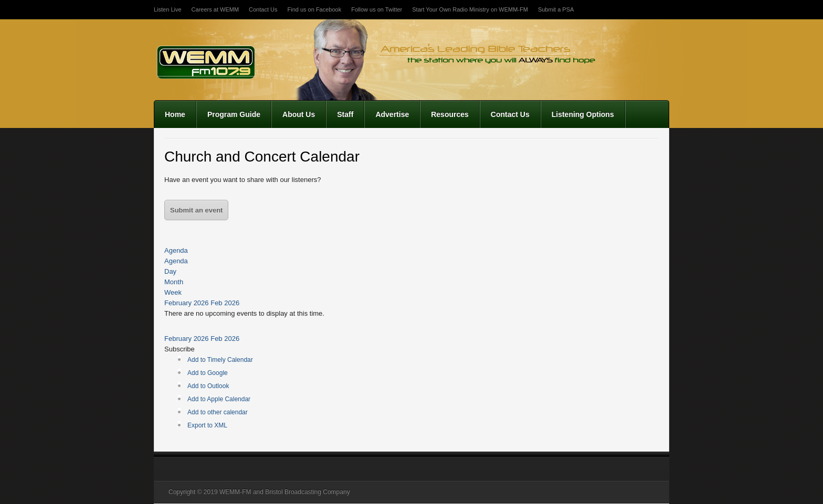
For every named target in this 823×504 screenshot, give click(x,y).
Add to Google (208, 373)
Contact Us (263, 9)
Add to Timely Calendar (220, 360)
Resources (450, 114)
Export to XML (207, 425)
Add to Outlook (208, 386)
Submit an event (196, 210)
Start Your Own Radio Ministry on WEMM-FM (470, 9)
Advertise (392, 114)
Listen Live (168, 9)
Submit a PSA (556, 9)
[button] (180, 349)
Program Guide (234, 114)
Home (175, 114)
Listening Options (583, 114)
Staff (345, 114)
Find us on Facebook (314, 9)
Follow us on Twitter (377, 9)
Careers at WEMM (215, 9)
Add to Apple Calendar (219, 399)
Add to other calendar (218, 412)
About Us (299, 114)
